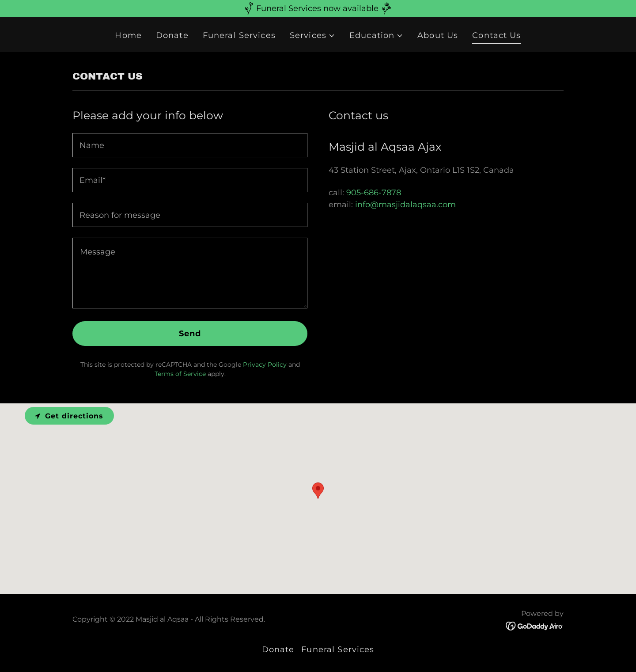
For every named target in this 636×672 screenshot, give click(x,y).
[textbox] (190, 145)
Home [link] (128, 35)
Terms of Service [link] (180, 374)
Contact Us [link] (496, 35)
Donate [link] (172, 35)
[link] (535, 626)
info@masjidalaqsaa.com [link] (405, 205)
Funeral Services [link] (239, 35)
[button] (312, 36)
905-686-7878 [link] (374, 193)
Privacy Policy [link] (265, 364)
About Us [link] (438, 35)
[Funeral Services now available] (318, 8)
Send (190, 334)
